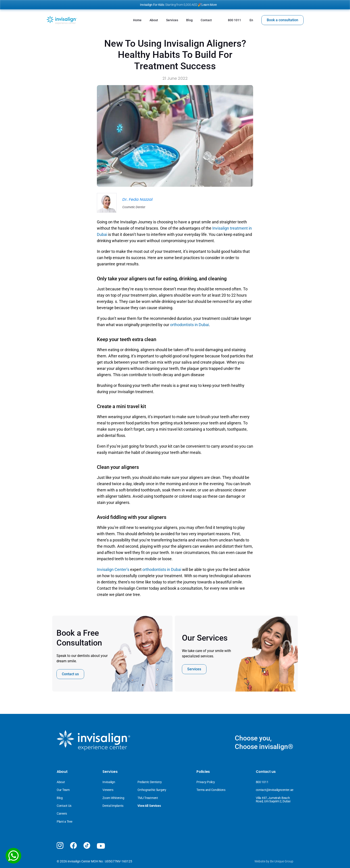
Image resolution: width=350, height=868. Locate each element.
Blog (60, 798)
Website (260, 861)
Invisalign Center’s (113, 569)
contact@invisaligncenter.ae (275, 790)
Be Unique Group (282, 861)
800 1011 (262, 782)
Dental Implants (113, 806)
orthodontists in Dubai (190, 325)
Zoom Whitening (113, 798)
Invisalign (109, 782)
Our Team (63, 790)
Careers (62, 813)
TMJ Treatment (148, 798)
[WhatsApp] (13, 856)
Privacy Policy (206, 782)
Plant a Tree (65, 822)
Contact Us (64, 806)
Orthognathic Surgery (152, 790)
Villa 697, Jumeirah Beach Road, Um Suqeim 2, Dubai (273, 800)
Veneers (108, 790)
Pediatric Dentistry (150, 782)
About (61, 782)
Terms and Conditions (211, 790)
